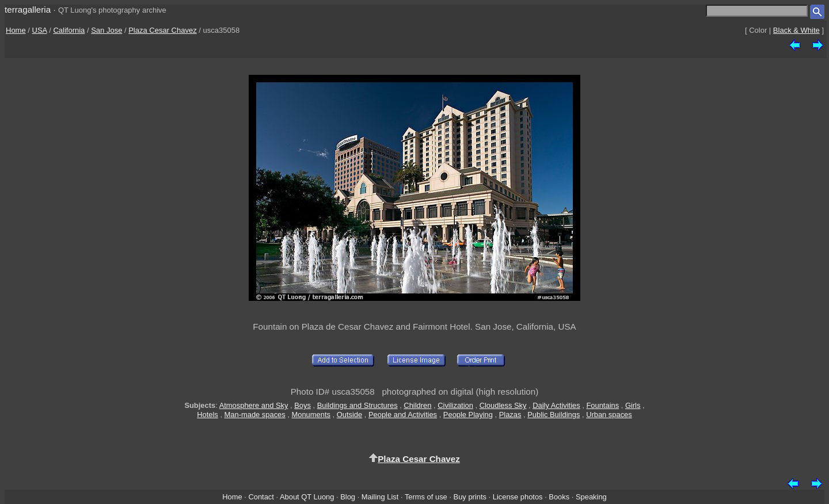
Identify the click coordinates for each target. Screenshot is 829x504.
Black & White (796, 30)
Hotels (208, 415)
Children (417, 405)
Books (559, 497)
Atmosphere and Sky (254, 405)
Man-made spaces (255, 415)
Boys (303, 405)
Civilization (455, 405)
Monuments (311, 415)
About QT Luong (307, 497)
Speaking (591, 497)
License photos (518, 497)
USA (40, 30)
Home (16, 30)
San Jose (107, 30)
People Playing (468, 415)
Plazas (510, 415)
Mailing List (380, 497)
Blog (348, 497)
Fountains (602, 405)
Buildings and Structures (358, 405)
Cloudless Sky (503, 405)
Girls (633, 405)
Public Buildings (554, 415)
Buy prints (470, 497)
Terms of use (426, 497)
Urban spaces (609, 415)
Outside (349, 415)
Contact (261, 497)
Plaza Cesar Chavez (163, 30)
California (69, 30)
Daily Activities (556, 405)
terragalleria (28, 9)
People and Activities (403, 415)
